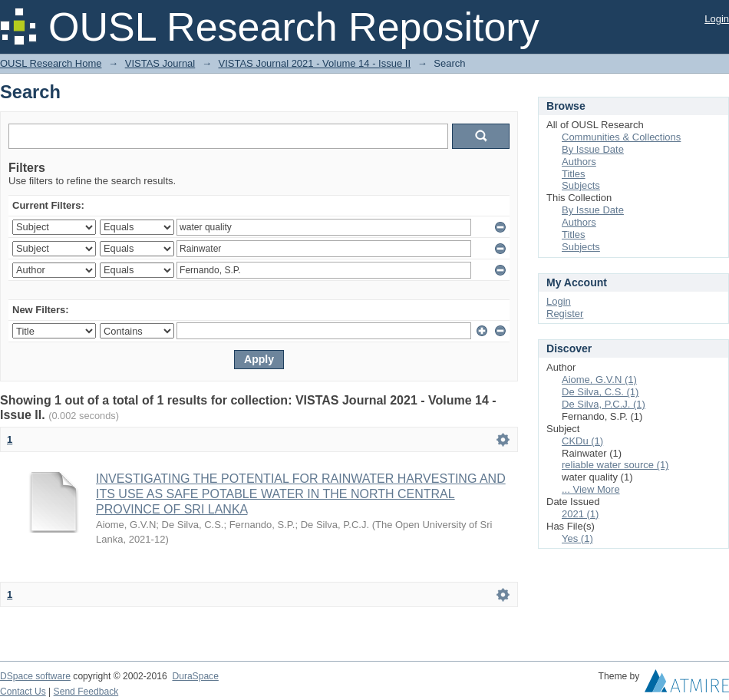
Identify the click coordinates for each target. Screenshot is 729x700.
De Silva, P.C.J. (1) (604, 404)
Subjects (581, 185)
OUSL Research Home (51, 63)
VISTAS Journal (160, 63)
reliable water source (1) (615, 465)
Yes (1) (577, 538)
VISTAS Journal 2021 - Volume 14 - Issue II (315, 63)
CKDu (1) (582, 441)
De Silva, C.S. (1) (600, 392)
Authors (579, 162)
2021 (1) (580, 514)
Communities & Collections (621, 137)
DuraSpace (195, 676)
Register (565, 314)
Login (717, 19)
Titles (574, 174)
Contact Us (23, 692)
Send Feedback (86, 692)
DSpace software (35, 676)
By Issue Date (593, 149)
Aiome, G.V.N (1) (599, 380)
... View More (591, 489)
